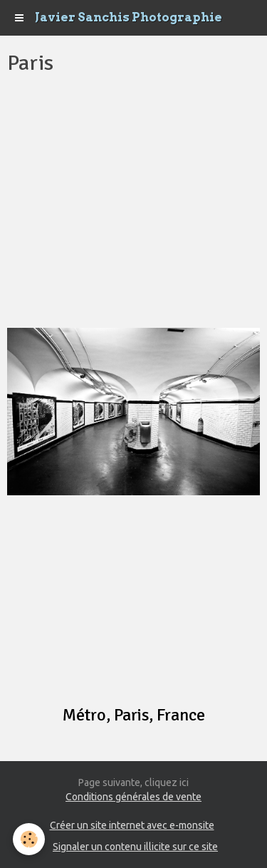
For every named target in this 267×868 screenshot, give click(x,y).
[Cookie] (29, 839)
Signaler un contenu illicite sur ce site (135, 847)
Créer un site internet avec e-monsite (132, 825)
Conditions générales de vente (133, 797)
